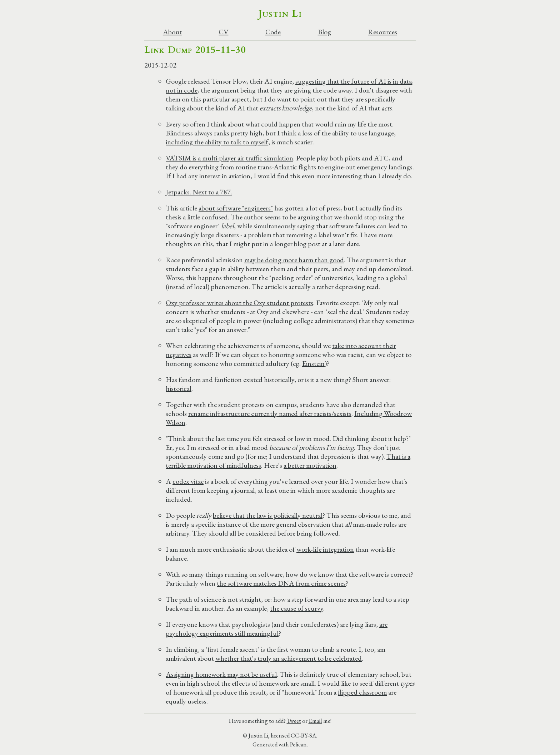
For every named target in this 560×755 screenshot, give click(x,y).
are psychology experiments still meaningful (277, 629)
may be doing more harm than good (294, 260)
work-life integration (325, 549)
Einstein (313, 363)
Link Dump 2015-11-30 (195, 50)
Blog (324, 32)
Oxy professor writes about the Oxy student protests (239, 303)
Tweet (294, 721)
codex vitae (188, 481)
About (172, 32)
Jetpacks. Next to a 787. (199, 192)
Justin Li (280, 14)
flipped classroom (362, 692)
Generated (265, 744)
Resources (382, 32)
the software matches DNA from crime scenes (281, 583)
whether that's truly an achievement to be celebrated (289, 658)
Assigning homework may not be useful (221, 674)
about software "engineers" (236, 208)
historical (179, 388)
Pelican (298, 744)
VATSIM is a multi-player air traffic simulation (229, 158)
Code (273, 32)
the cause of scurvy (297, 608)
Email (315, 721)
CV (223, 32)
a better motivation (310, 465)
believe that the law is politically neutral (268, 515)
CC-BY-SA (303, 735)
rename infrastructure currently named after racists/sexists (270, 413)
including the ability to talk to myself (217, 142)
